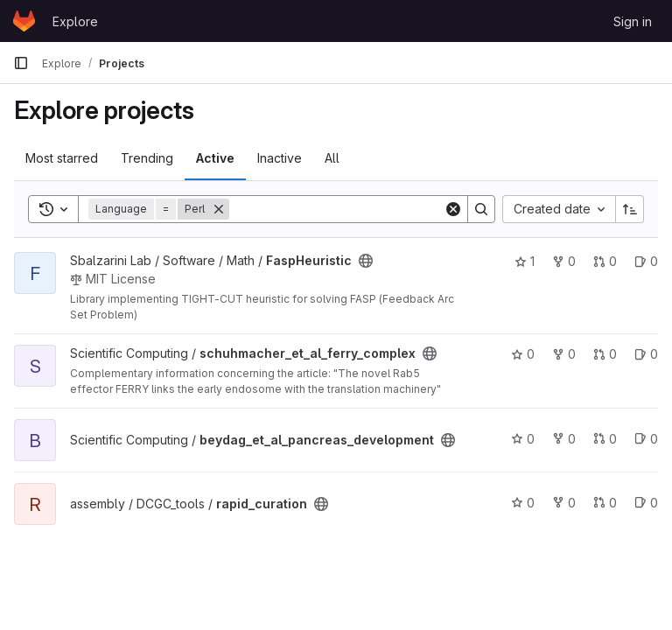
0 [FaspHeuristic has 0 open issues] (646, 261)
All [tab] (332, 158)
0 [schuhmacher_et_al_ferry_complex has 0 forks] (564, 354)
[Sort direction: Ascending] (630, 209)
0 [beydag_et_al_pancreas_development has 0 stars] (523, 439)
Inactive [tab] (280, 158)
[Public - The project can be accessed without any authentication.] (366, 261)
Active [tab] (215, 158)
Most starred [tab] (62, 158)
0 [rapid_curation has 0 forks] (564, 503)
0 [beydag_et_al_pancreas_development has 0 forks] (564, 439)
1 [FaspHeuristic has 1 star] (525, 261)
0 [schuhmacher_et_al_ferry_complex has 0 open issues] (646, 354)
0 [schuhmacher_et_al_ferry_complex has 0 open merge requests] (605, 354)
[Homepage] (24, 21)
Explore (75, 21)
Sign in (633, 21)
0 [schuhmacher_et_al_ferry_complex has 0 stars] (523, 354)
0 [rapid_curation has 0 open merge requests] (605, 503)
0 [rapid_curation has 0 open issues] (646, 503)
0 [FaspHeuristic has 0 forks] (564, 261)
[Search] (338, 209)
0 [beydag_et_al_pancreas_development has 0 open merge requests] (605, 439)
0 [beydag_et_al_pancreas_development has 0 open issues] (646, 439)
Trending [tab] (147, 158)
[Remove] (219, 209)
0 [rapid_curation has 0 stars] (523, 503)
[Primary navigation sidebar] (21, 63)
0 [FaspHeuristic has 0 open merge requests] (605, 261)
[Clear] (453, 209)
